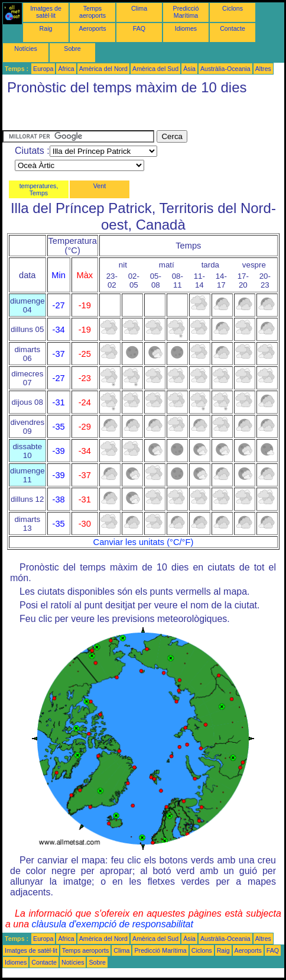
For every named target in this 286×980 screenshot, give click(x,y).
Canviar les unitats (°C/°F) (144, 542)
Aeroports (92, 28)
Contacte (233, 28)
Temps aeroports (92, 12)
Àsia (189, 69)
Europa (43, 69)
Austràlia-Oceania (225, 69)
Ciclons (233, 8)
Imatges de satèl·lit (46, 12)
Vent (100, 186)
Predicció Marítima (186, 12)
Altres (263, 69)
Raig (46, 28)
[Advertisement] (97, 115)
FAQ (139, 28)
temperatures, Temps (39, 189)
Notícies (26, 49)
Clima (139, 8)
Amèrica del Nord (103, 69)
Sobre (72, 49)
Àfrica (66, 69)
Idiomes (186, 28)
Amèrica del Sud (155, 69)
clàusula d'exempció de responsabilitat (112, 924)
